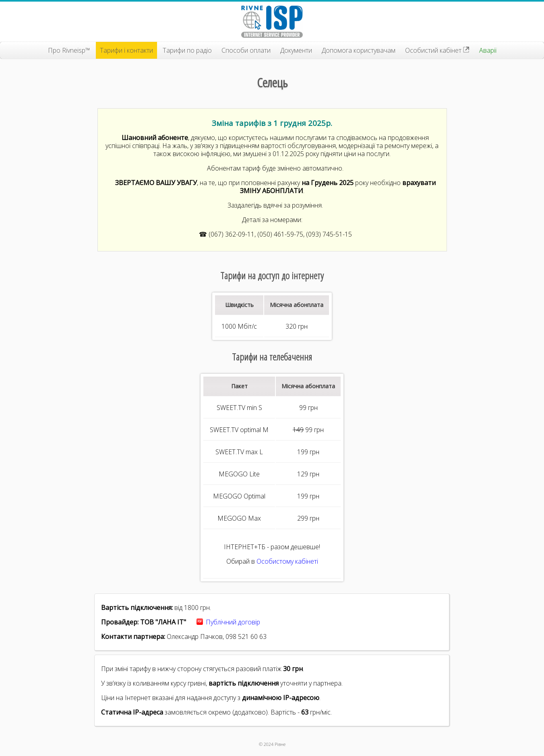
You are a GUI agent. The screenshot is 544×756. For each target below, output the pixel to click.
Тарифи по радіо (187, 50)
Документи (296, 50)
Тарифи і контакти (126, 50)
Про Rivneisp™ (69, 50)
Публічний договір (233, 622)
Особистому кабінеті (287, 561)
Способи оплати (246, 50)
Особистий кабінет (437, 50)
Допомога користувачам (359, 50)
